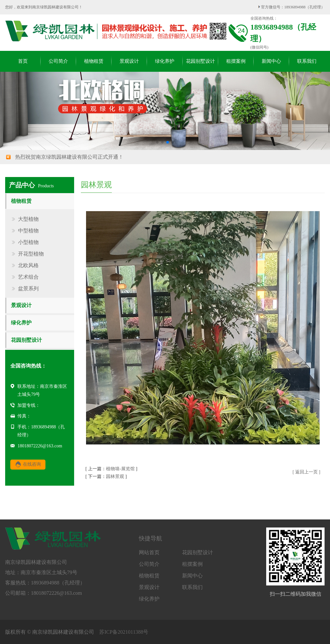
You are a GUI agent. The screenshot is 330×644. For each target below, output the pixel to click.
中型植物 (28, 231)
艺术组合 (28, 277)
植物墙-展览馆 (120, 469)
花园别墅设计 (26, 340)
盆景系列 (28, 289)
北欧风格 (28, 266)
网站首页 (149, 553)
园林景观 (115, 476)
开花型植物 (31, 254)
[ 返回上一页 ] (306, 472)
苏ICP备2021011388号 (124, 632)
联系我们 (192, 587)
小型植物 (28, 242)
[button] (157, 142)
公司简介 (149, 564)
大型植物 (28, 219)
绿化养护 (21, 323)
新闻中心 (192, 576)
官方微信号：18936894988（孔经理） (291, 7)
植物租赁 (21, 201)
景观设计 (21, 305)
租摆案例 (192, 564)
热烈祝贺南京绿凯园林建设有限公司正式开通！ (69, 157)
